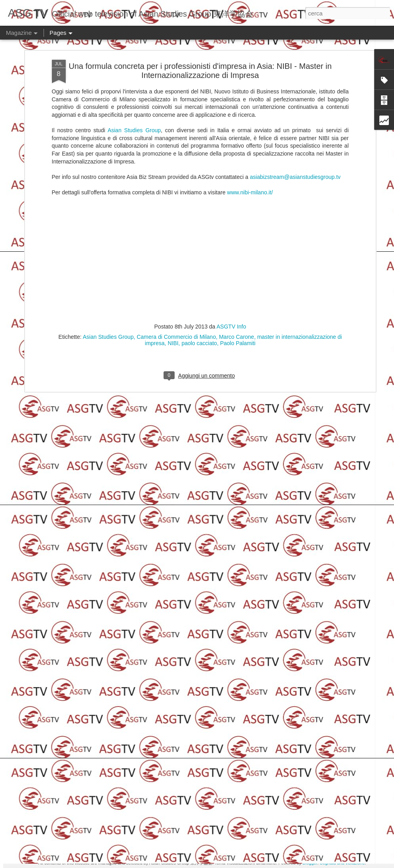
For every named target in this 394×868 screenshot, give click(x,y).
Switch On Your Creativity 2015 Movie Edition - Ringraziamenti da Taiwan (188, 593)
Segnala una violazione (343, 863)
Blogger (310, 863)
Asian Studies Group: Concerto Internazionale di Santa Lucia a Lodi (253, 354)
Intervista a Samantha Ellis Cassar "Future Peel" (190, 500)
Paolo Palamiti (238, 72)
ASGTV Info (231, 55)
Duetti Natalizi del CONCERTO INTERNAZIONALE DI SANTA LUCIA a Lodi (65, 354)
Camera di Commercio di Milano (176, 65)
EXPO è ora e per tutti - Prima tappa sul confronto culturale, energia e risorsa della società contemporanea (192, 776)
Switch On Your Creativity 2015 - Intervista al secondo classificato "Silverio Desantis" (198, 413)
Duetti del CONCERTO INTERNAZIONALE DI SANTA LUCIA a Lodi (159, 350)
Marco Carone (237, 65)
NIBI (173, 72)
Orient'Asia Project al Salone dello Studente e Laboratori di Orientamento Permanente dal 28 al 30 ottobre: (345, 361)
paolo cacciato (199, 72)
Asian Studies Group (108, 65)
